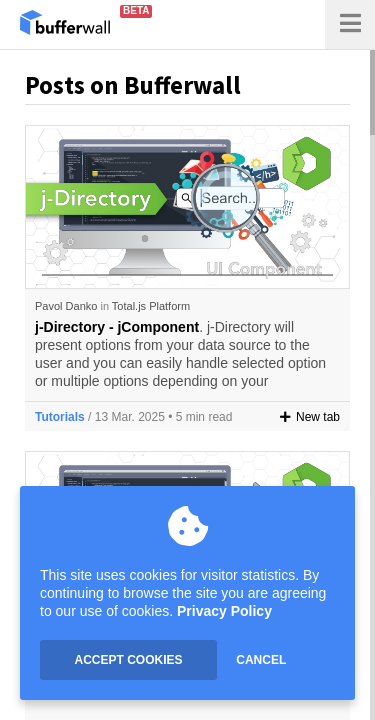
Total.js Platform (151, 306)
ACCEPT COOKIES (128, 660)
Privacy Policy (224, 611)
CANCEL (261, 660)
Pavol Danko (66, 306)
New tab (310, 417)
